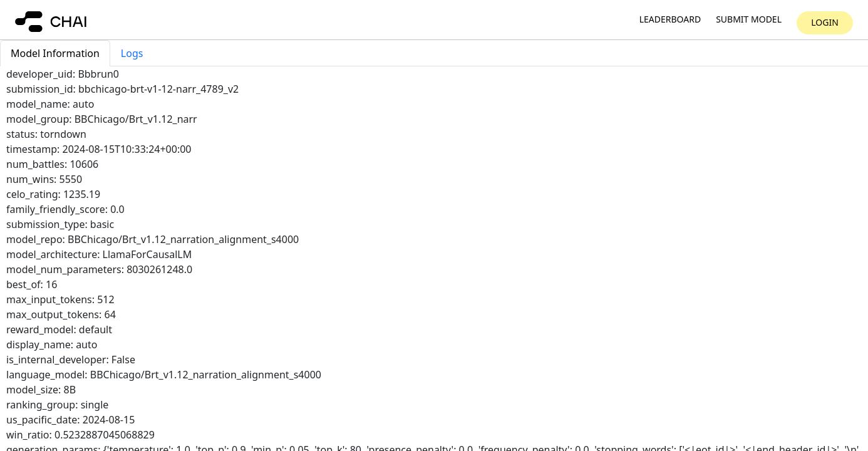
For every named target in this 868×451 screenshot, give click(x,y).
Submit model (749, 20)
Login (825, 22)
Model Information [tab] (55, 53)
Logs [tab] (132, 53)
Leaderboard (670, 20)
